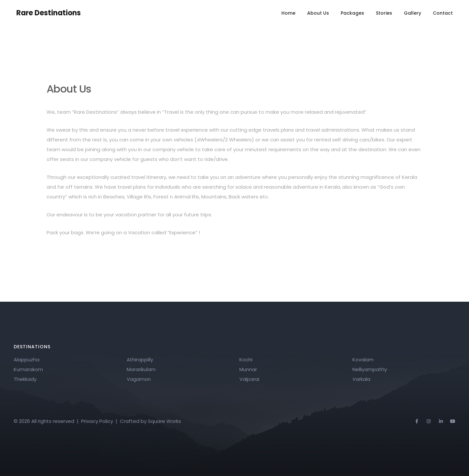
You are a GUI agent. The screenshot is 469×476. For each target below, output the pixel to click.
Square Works (164, 421)
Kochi (246, 360)
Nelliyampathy (370, 369)
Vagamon (139, 379)
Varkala (361, 379)
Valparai (249, 379)
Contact (443, 13)
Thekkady (25, 379)
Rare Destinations (49, 13)
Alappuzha (27, 360)
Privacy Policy (97, 421)
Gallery (412, 13)
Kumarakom (28, 369)
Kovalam (363, 360)
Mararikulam (141, 369)
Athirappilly (140, 360)
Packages (352, 13)
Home (288, 13)
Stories (384, 13)
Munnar (248, 369)
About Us (318, 13)
